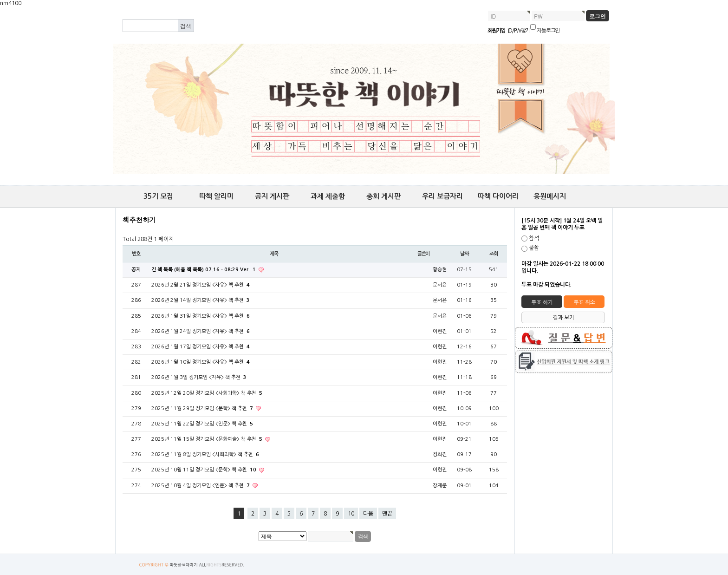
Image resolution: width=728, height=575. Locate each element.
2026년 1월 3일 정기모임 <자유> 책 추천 (199, 377)
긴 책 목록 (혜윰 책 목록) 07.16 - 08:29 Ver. (204, 270)
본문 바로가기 (0, 7)
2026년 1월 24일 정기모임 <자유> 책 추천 (201, 331)
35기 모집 (158, 196)
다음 (368, 514)
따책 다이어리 (498, 196)
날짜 (464, 254)
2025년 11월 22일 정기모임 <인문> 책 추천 (202, 424)
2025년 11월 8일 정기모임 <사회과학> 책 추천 (205, 454)
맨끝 (387, 514)
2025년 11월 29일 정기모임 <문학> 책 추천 (203, 408)
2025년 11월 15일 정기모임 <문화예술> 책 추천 (208, 439)
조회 (494, 254)
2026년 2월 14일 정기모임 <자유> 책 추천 (201, 300)
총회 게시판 (383, 196)
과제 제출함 (328, 196)
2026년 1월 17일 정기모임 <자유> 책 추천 (201, 347)
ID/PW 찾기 (519, 31)
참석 (534, 238)
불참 (534, 248)
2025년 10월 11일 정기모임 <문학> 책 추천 (205, 470)
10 (351, 514)
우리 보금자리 (442, 196)
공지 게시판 (272, 196)
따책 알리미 (216, 196)
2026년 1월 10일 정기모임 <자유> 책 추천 (201, 362)
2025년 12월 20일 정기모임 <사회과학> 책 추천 (207, 393)
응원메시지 (550, 196)
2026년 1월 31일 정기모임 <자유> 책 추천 (201, 316)
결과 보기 (563, 318)
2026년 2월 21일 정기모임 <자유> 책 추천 (201, 285)
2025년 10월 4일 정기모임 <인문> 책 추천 (201, 486)
